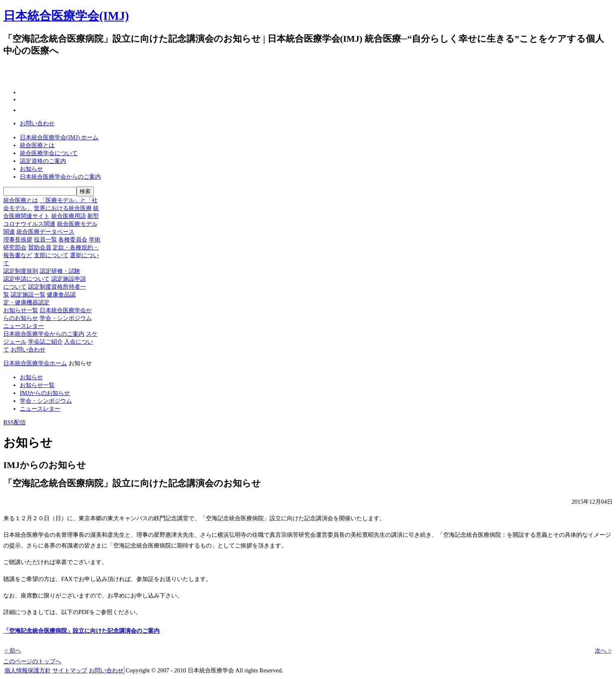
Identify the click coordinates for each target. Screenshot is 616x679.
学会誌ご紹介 (45, 342)
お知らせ (31, 169)
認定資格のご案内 (43, 161)
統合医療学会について (49, 153)
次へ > (603, 650)
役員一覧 (45, 239)
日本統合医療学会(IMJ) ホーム (59, 137)
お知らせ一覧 (21, 310)
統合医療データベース (45, 232)
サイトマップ (70, 670)
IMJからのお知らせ (45, 393)
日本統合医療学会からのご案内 (60, 177)
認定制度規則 (21, 271)
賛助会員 (40, 247)
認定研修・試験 (60, 271)
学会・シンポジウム (66, 318)
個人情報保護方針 (28, 670)
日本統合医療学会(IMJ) (66, 16)
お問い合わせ (37, 123)
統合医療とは (37, 145)
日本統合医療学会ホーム (35, 363)
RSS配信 (14, 422)
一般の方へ (272, 51)
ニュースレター (24, 326)
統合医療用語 (69, 216)
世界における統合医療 (63, 208)
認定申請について (26, 279)
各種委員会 (73, 239)
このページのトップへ (32, 661)
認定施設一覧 (28, 294)
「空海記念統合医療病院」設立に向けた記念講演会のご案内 (81, 631)
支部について (51, 255)
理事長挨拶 (18, 239)
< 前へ (13, 650)
